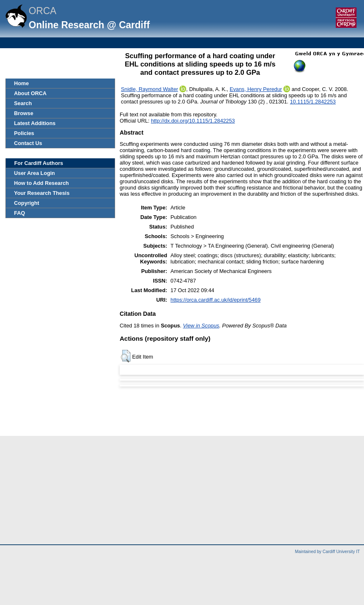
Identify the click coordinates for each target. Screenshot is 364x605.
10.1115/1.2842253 (313, 102)
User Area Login (34, 173)
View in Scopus (201, 326)
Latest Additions (35, 123)
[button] (126, 356)
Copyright (27, 203)
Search (23, 103)
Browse (24, 113)
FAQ (20, 213)
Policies (24, 133)
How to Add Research (42, 183)
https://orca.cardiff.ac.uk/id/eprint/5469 (215, 300)
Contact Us (28, 143)
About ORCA (30, 93)
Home (22, 83)
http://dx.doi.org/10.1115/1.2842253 (193, 121)
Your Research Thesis (42, 193)
